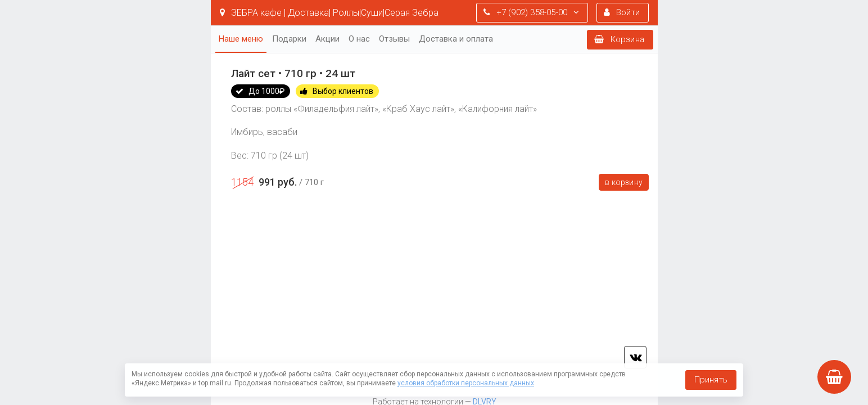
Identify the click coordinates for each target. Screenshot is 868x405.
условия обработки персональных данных (466, 383)
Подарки (289, 39)
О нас (359, 39)
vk (635, 357)
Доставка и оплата (456, 39)
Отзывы (394, 39)
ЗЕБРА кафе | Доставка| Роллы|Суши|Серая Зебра (329, 13)
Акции (327, 39)
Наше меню (241, 39)
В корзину (624, 182)
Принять (711, 380)
